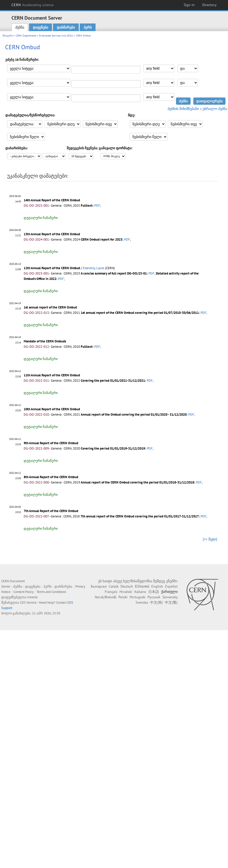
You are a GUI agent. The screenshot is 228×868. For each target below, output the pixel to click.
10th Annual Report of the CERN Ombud (52, 409)
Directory (209, 5)
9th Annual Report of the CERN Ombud (51, 443)
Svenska (142, 602)
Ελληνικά (142, 586)
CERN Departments (26, 36)
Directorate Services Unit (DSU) (56, 36)
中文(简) (156, 602)
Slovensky (170, 597)
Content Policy (24, 592)
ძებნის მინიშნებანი (183, 109)
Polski (123, 597)
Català (114, 586)
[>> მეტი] (210, 539)
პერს (88, 27)
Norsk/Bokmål (106, 597)
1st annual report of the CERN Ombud (50, 307)
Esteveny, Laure (93, 268)
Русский (154, 597)
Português (138, 597)
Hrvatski (126, 592)
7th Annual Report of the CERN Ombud (51, 511)
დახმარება (66, 27)
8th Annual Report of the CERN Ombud (51, 477)
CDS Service (28, 603)
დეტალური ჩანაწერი (41, 218)
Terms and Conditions (51, 592)
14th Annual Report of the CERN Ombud (52, 200)
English (157, 586)
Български (99, 586)
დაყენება (41, 27)
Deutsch (127, 586)
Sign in (189, 5)
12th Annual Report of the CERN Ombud (52, 268)
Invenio (32, 597)
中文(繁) (171, 602)
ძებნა (20, 27)
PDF (97, 206)
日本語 (154, 592)
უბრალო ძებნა (215, 109)
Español (171, 586)
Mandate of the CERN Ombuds (45, 341)
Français (111, 592)
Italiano (140, 592)
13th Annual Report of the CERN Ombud (52, 234)
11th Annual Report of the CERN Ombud (52, 375)
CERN (33, 5)
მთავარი (8, 36)
